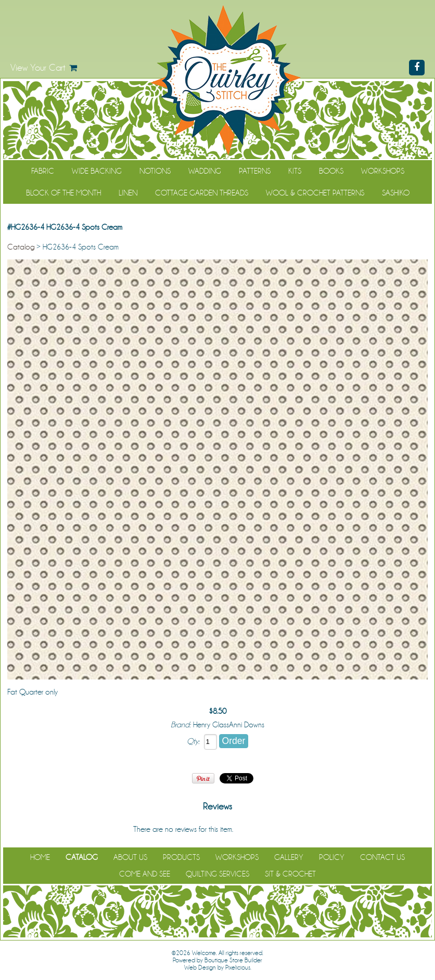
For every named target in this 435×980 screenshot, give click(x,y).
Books (331, 171)
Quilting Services (217, 874)
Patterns (255, 171)
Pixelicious (238, 968)
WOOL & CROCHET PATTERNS (315, 193)
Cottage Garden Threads (202, 193)
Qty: (193, 741)
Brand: (181, 725)
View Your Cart (38, 68)
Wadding (205, 171)
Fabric (43, 171)
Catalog (21, 247)
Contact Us (382, 857)
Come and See (145, 874)
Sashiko (396, 193)
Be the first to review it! (269, 829)
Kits (295, 171)
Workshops (383, 171)
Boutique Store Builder (233, 960)
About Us (130, 857)
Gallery (289, 857)
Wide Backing (97, 171)
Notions (155, 171)
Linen (128, 193)
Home (40, 857)
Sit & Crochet (290, 874)
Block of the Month (63, 193)
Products (181, 857)
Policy (332, 857)
